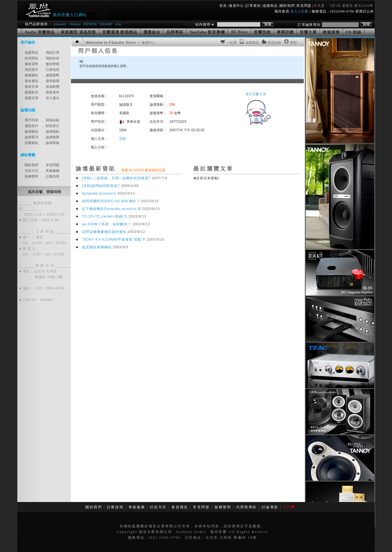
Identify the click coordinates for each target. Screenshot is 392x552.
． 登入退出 (50, 98)
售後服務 (137, 507)
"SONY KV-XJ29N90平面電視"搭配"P (114, 239)
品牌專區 (175, 32)
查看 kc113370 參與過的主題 (143, 170)
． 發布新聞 (50, 81)
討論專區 (270, 507)
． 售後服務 (50, 171)
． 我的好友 (50, 58)
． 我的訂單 (50, 53)
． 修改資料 (29, 64)
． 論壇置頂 (29, 137)
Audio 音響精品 (40, 32)
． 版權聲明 (29, 176)
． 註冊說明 (50, 176)
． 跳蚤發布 (50, 92)
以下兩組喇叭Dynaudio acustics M (112, 209)
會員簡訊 (180, 507)
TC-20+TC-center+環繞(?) (105, 216)
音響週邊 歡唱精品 (120, 32)
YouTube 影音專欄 (207, 32)
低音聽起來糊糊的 (97, 247)
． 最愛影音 (29, 92)
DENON (91, 24)
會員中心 (236, 6)
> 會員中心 (146, 43)
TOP (289, 507)
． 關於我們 (29, 165)
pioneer (60, 24)
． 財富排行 (50, 126)
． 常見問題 (50, 165)
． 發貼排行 (29, 126)
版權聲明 (223, 507)
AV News (239, 32)
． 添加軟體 (50, 87)
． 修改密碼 (50, 64)
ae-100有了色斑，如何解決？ (107, 224)
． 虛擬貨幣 (50, 75)
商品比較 (275, 43)
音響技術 (262, 32)
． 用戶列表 (29, 120)
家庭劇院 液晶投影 (78, 32)
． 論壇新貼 (29, 132)
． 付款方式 (29, 171)
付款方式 (158, 507)
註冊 (305, 11)
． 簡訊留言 (29, 70)
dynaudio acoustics (99, 193)
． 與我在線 (50, 120)
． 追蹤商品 (29, 53)
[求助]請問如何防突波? (101, 186)
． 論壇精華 (50, 137)
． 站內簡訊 (29, 58)
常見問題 (304, 6)
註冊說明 (115, 507)
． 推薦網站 (29, 75)
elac (119, 24)
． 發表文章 (29, 87)
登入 (294, 11)
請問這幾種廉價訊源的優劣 (104, 232)
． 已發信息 (50, 70)
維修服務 (331, 32)
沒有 (123, 139)
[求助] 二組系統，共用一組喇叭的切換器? (116, 178)
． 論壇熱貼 (50, 132)
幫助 (294, 43)
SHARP (106, 24)
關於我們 (287, 6)
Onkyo (75, 24)
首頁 (223, 6)
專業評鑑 (285, 32)
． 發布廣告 (29, 81)
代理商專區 (247, 507)
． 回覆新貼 (29, 143)
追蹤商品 (270, 6)
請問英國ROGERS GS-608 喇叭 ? (111, 201)
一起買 (232, 43)
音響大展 (308, 32)
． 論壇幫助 (50, 143)
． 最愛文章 (29, 98)
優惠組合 (152, 32)
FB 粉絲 (353, 32)
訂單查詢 (253, 6)
